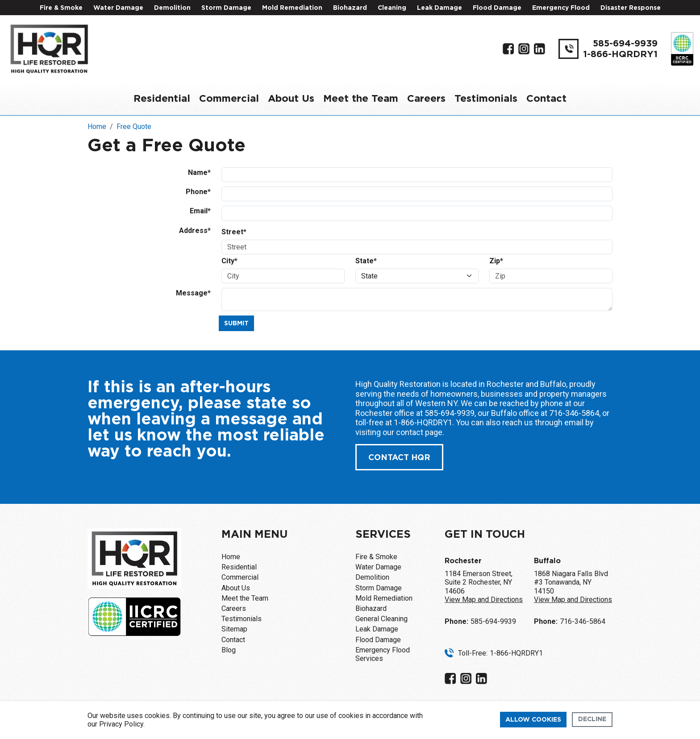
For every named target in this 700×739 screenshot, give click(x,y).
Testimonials (486, 99)
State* (366, 261)
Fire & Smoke (61, 8)
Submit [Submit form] (236, 324)
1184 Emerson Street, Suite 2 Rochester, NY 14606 (484, 587)
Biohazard (350, 8)
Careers (426, 99)
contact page (419, 432)
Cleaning (392, 8)
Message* (193, 293)
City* (229, 261)
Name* (199, 172)
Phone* (198, 192)
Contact (546, 99)
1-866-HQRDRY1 (620, 54)
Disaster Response (631, 8)
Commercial (229, 99)
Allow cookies (533, 720)
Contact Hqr (399, 458)
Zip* (496, 261)
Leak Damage (440, 8)
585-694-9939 (625, 44)
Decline (592, 719)
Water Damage (118, 8)
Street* (234, 232)
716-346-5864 (574, 413)
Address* (195, 230)
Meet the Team (361, 99)
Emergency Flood (561, 8)
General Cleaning (381, 619)
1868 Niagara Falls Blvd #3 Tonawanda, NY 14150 (573, 587)
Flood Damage (497, 8)
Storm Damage (226, 8)
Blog (229, 650)
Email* (200, 211)
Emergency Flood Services (383, 654)
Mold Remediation (292, 8)
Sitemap (234, 629)
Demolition (172, 8)
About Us (291, 99)
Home (231, 557)
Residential (162, 99)
